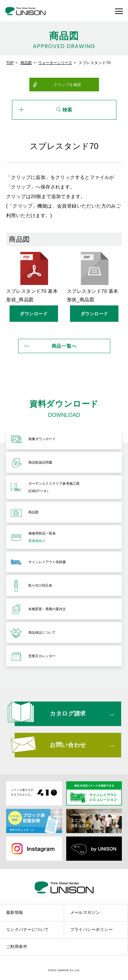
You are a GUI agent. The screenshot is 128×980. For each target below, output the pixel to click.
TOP (10, 63)
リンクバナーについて (27, 930)
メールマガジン (85, 913)
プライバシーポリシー (92, 930)
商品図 (26, 63)
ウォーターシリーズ (55, 63)
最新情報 (15, 913)
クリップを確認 (67, 85)
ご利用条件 (17, 947)
